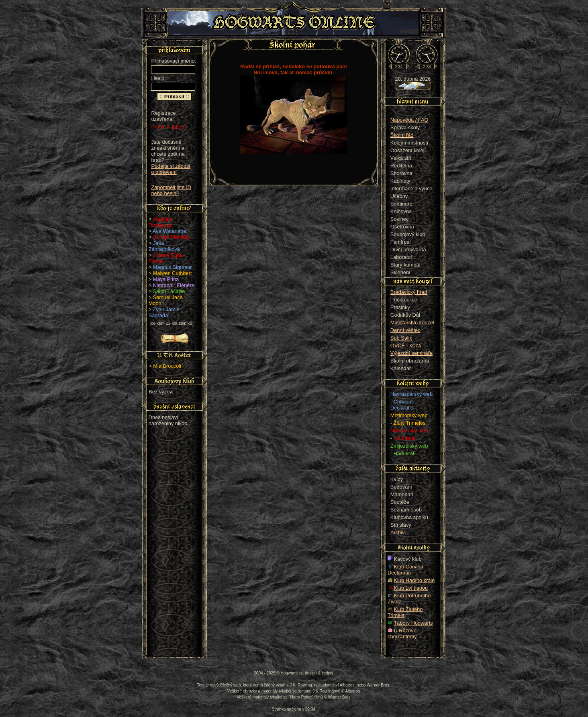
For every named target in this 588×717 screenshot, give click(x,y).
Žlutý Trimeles (410, 423)
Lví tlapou (405, 438)
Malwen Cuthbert (173, 273)
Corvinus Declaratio (402, 405)
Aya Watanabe (169, 231)
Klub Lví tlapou (411, 588)
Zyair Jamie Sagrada (164, 312)
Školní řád (402, 135)
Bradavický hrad (409, 292)
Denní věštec (405, 330)
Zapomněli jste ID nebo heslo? (171, 190)
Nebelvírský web (409, 431)
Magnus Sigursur (173, 267)
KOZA (415, 346)
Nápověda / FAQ (409, 120)
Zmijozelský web (409, 446)
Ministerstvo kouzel (412, 323)
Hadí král (404, 453)
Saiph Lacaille (169, 291)
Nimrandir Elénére (174, 285)
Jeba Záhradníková (164, 246)
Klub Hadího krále (414, 580)
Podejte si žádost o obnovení (170, 169)
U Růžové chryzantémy (402, 633)
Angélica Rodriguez (160, 222)
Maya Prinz (166, 279)
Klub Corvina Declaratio (405, 570)
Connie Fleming (171, 237)
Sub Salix (401, 338)
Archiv (398, 533)
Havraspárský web (411, 394)
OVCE (398, 345)
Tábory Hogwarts (413, 623)
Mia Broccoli (167, 366)
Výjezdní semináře (411, 353)
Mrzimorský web (409, 415)
